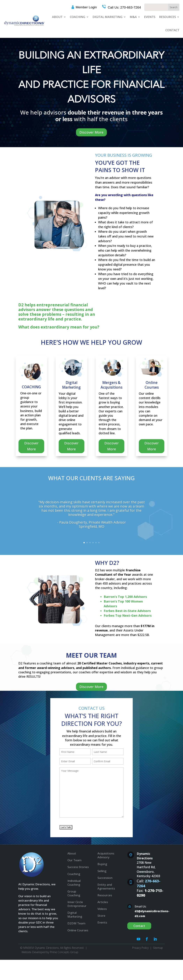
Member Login (86, 7)
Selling (102, 871)
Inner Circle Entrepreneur (77, 904)
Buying (102, 864)
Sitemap (158, 948)
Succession (105, 878)
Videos (102, 909)
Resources (167, 17)
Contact (172, 30)
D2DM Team (76, 923)
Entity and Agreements (106, 886)
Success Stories (78, 867)
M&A (133, 17)
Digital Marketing (107, 17)
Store (101, 916)
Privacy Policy (140, 948)
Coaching (78, 17)
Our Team (74, 860)
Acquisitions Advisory (106, 855)
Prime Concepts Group (64, 952)
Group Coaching (74, 893)
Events (150, 17)
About (57, 17)
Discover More (91, 132)
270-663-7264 (149, 883)
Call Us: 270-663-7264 (124, 7)
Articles (103, 902)
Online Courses (78, 930)
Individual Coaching (74, 883)
